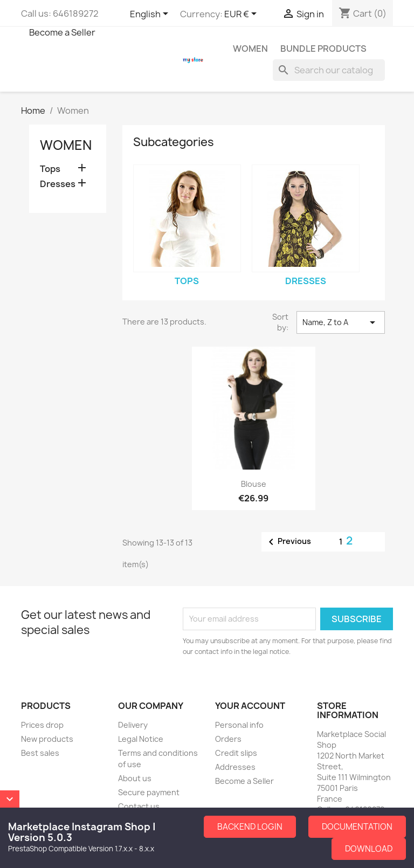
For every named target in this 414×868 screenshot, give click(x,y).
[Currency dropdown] (242, 15)
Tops (50, 169)
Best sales (40, 753)
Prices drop (42, 725)
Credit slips (236, 753)
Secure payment (149, 792)
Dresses (58, 184)
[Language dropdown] (151, 15)
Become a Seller (62, 32)
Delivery (133, 725)
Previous (288, 542)
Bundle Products (323, 49)
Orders (228, 739)
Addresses (235, 767)
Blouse (254, 484)
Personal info (239, 725)
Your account (250, 706)
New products (47, 739)
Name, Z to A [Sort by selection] (341, 322)
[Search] (329, 70)
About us (135, 778)
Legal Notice (141, 739)
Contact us (139, 806)
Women (250, 49)
